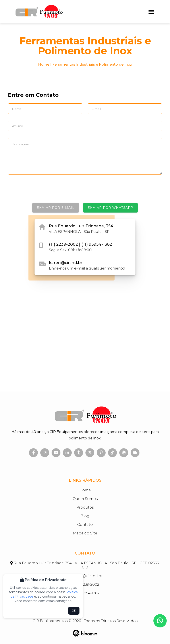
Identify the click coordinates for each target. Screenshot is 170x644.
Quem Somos (85, 499)
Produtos (85, 507)
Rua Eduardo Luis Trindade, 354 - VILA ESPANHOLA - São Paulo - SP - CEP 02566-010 (85, 565)
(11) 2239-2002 (64, 244)
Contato (85, 525)
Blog (85, 516)
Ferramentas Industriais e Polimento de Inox (92, 64)
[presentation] (42, 191)
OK (74, 611)
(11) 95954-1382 (97, 244)
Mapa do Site (85, 533)
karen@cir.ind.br (66, 263)
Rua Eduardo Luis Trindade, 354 (81, 226)
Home (44, 64)
